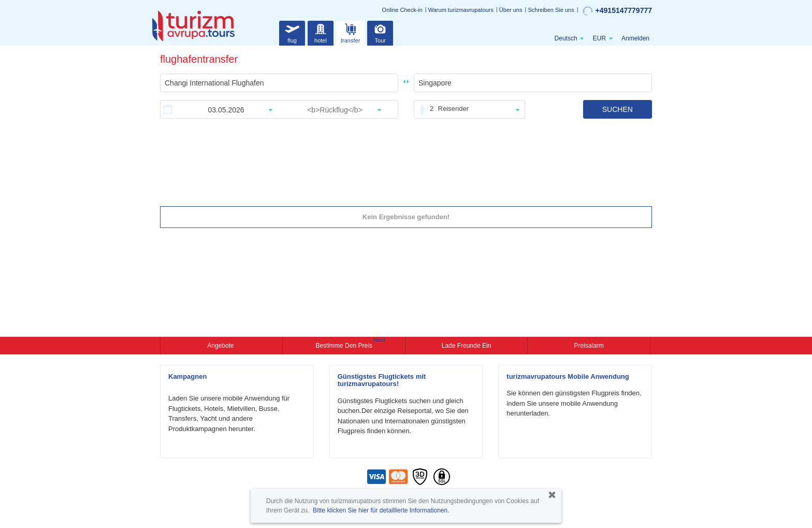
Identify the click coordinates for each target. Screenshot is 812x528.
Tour (380, 32)
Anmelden (635, 38)
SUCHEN (618, 109)
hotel (321, 32)
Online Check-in (402, 10)
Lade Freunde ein (466, 346)
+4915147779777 (617, 11)
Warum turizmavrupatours (461, 10)
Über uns (511, 10)
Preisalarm (589, 346)
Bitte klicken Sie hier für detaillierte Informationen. (381, 510)
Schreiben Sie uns (551, 10)
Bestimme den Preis (345, 345)
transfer (350, 32)
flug (292, 32)
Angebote (221, 346)
